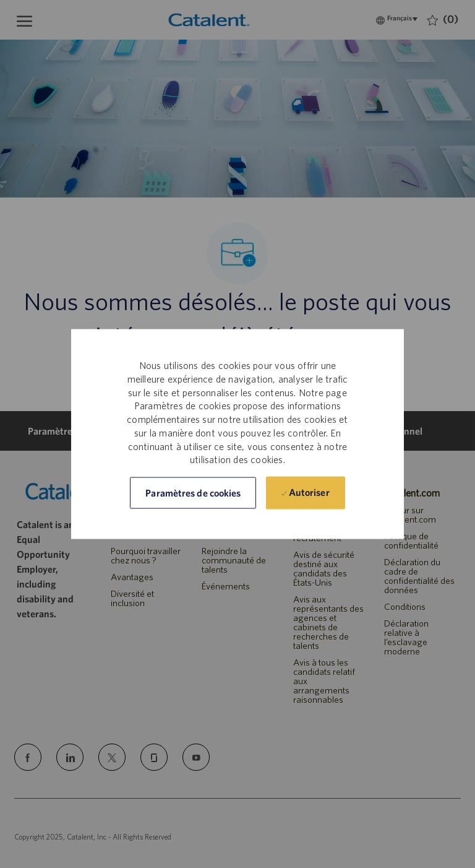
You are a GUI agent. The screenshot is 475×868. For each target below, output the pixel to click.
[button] (193, 493)
